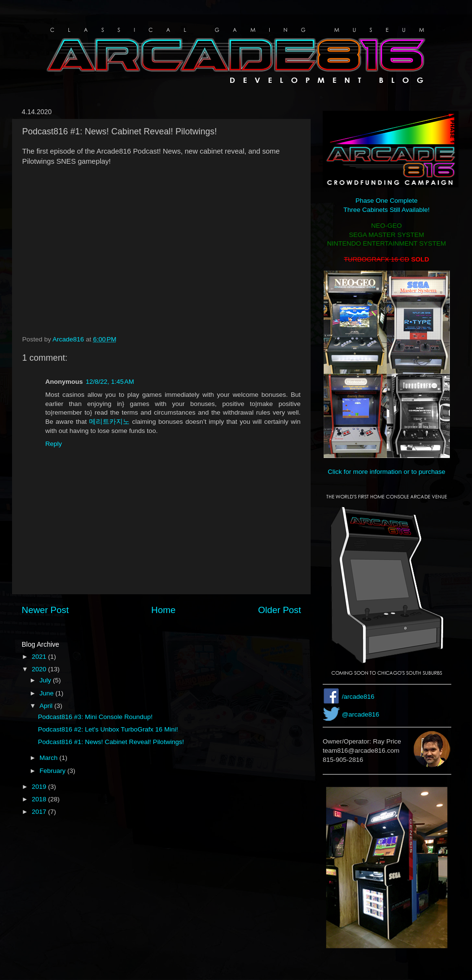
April (47, 706)
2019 (40, 787)
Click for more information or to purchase (387, 472)
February (53, 771)
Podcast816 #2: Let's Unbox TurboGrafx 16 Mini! (108, 729)
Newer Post (45, 610)
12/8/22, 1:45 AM (110, 382)
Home (163, 610)
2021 (40, 657)
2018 (40, 799)
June (47, 693)
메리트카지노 (109, 422)
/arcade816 (358, 697)
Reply (54, 444)
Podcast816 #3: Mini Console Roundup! (95, 717)
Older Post (280, 610)
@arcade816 (361, 714)
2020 (40, 669)
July (46, 680)
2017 (40, 812)
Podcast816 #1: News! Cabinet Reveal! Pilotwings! (111, 742)
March (49, 758)
